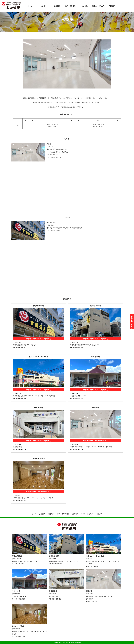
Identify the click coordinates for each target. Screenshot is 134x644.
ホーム (30, 6)
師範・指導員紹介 (71, 6)
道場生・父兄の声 (98, 6)
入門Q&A (112, 6)
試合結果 (85, 6)
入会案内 (43, 6)
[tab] (67, 91)
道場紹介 (57, 6)
